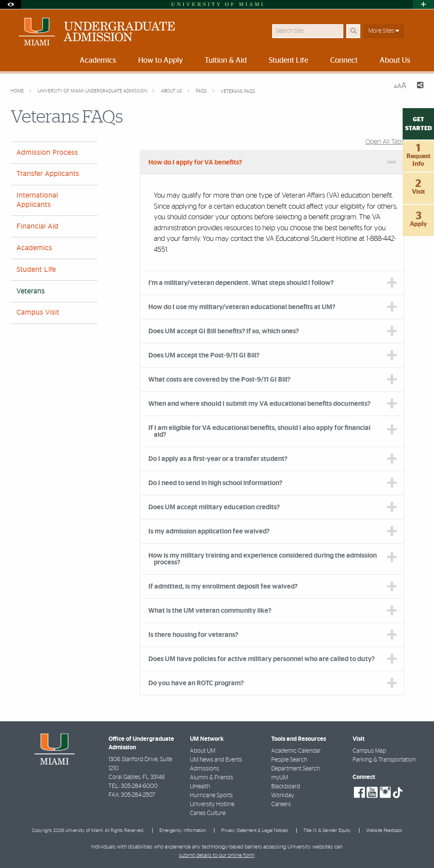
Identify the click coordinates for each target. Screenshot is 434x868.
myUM (280, 778)
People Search (289, 760)
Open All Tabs (385, 142)
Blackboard (286, 787)
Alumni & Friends (211, 778)
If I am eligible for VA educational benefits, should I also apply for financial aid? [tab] (259, 431)
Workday (283, 795)
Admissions (204, 769)
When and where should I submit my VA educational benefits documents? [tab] (259, 404)
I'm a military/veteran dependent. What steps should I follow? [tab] (241, 283)
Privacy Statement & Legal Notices (255, 830)
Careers (281, 804)
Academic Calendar (296, 751)
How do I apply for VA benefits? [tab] (195, 162)
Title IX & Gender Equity (327, 830)
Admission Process (47, 153)
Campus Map (369, 751)
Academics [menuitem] (98, 61)
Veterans (31, 291)
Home (18, 91)
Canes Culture (208, 813)
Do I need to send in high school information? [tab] (216, 483)
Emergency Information (183, 830)
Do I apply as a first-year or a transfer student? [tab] (218, 459)
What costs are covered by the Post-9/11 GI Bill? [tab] (219, 380)
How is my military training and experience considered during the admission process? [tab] (263, 559)
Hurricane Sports (211, 795)
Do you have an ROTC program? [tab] (196, 683)
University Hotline (212, 804)
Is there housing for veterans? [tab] (193, 635)
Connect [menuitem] (344, 61)
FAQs (202, 91)
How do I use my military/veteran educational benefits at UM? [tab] (242, 307)
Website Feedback (384, 830)
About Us (172, 91)
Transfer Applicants (48, 174)
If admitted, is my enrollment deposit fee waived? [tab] (223, 586)
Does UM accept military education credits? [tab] (214, 507)
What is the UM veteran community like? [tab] (210, 611)
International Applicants (37, 200)
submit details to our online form (217, 855)
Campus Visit (38, 313)
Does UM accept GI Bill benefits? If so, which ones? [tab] (224, 331)
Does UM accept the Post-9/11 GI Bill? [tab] (204, 355)
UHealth (200, 787)
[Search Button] (353, 31)
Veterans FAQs (238, 91)
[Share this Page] (418, 86)
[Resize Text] (400, 86)
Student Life (36, 270)
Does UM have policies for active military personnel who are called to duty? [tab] (262, 659)
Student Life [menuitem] (288, 61)
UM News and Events (216, 760)
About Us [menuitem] (395, 61)
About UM (203, 751)
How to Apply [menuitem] (160, 61)
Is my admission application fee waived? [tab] (209, 531)
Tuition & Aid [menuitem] (226, 61)
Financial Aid (38, 226)
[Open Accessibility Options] (11, 4)
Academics (34, 248)
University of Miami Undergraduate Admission (93, 91)
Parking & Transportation (384, 760)
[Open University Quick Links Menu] (423, 4)
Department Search (296, 769)
